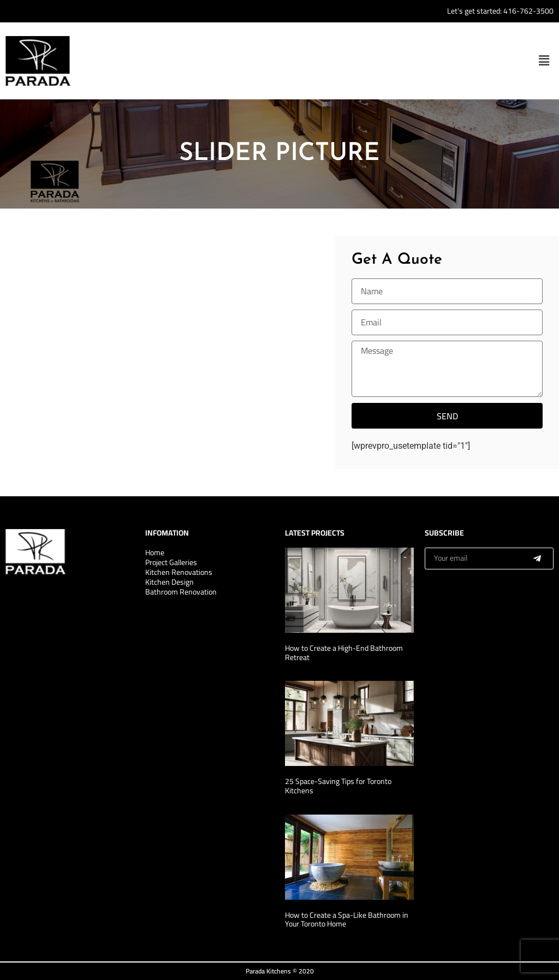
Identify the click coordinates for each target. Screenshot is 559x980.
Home (155, 553)
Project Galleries (171, 562)
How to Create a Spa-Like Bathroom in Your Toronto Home (347, 920)
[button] (544, 61)
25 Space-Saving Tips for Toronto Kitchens (338, 786)
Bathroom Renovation (181, 592)
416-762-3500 (528, 11)
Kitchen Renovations (179, 572)
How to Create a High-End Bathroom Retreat (344, 653)
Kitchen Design (170, 582)
